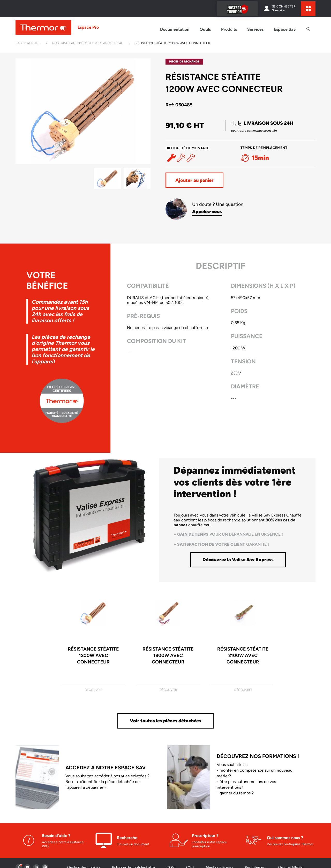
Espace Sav (285, 29)
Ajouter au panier (194, 180)
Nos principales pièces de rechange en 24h (88, 43)
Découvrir (93, 690)
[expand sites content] (308, 9)
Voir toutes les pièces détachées (165, 721)
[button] (144, 111)
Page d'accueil (28, 43)
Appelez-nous (207, 212)
